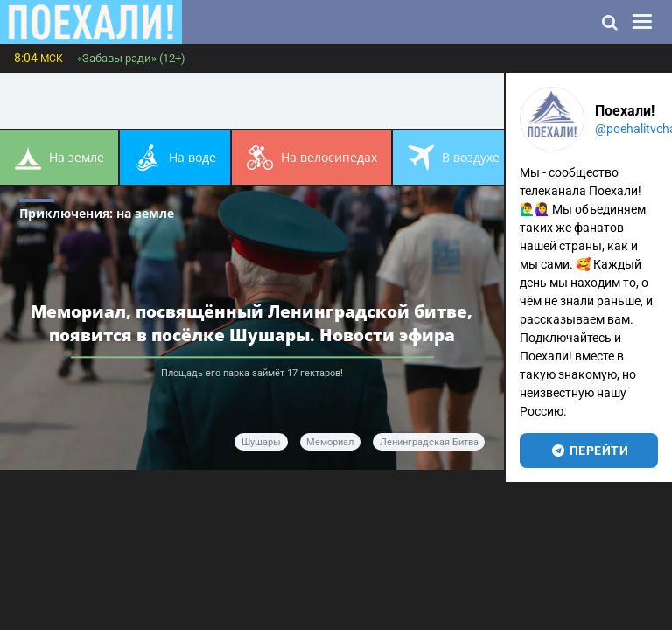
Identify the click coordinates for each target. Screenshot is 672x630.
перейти (589, 451)
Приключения (97, 213)
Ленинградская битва (429, 442)
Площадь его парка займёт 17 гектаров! (252, 373)
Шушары (261, 442)
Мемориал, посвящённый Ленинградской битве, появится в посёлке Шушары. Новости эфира (252, 323)
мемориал (330, 442)
